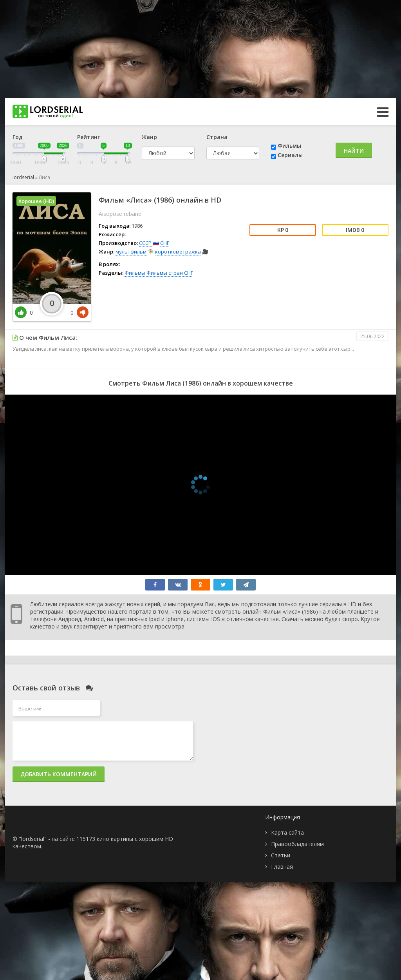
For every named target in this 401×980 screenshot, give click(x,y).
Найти (354, 151)
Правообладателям (297, 844)
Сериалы (290, 155)
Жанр (149, 137)
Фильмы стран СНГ (170, 273)
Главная (282, 867)
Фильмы (289, 146)
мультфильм (131, 252)
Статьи (281, 855)
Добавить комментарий (59, 774)
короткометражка (178, 252)
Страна (217, 137)
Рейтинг (89, 137)
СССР (145, 243)
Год (18, 137)
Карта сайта (287, 832)
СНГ (165, 243)
